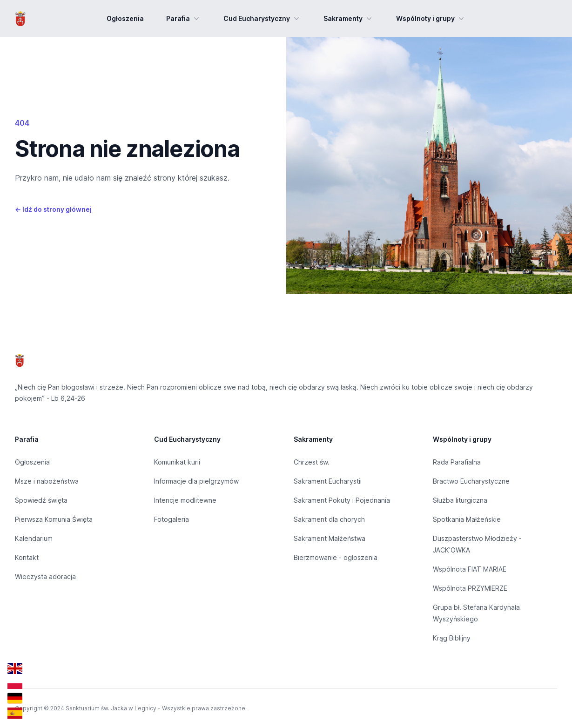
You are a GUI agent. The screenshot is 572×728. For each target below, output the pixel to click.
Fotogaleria (172, 519)
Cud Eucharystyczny (262, 19)
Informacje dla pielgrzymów (196, 481)
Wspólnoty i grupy (431, 19)
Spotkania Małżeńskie (467, 519)
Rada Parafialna (457, 462)
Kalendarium (34, 538)
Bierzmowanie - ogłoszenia (336, 557)
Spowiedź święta (41, 500)
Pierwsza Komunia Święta (54, 519)
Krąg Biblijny (452, 638)
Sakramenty (349, 19)
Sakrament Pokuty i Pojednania (342, 500)
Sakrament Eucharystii (328, 481)
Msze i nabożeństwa (47, 481)
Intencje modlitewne (185, 500)
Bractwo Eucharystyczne (471, 481)
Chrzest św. (312, 462)
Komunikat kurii (177, 462)
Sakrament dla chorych (329, 519)
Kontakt (27, 557)
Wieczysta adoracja (45, 576)
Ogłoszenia (125, 18)
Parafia (184, 19)
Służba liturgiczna (460, 500)
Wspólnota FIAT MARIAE (470, 569)
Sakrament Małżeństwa (330, 538)
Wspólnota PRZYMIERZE (470, 588)
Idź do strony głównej (53, 209)
